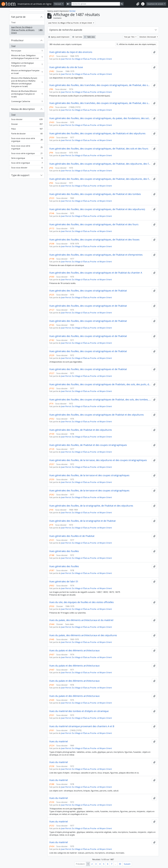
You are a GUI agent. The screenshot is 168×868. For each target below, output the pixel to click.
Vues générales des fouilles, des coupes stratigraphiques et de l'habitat (88, 291)
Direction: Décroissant (148, 37)
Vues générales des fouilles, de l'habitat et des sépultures (81, 430)
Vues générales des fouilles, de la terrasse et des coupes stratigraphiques (89, 475)
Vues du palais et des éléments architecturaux (74, 651)
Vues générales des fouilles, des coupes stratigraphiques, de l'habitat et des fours (94, 224)
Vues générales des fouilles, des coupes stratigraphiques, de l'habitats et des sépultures (97, 133)
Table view (89, 37)
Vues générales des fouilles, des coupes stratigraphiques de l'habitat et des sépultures (97, 415)
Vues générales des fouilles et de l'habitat (72, 536)
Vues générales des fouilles (64, 551)
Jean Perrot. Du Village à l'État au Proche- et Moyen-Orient (27, 30)
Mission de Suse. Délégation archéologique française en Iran (27, 57)
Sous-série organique (27, 163)
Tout (13, 22)
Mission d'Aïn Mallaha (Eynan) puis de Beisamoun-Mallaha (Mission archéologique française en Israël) (27, 82)
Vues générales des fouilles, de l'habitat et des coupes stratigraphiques (88, 445)
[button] (138, 4)
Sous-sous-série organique (27, 154)
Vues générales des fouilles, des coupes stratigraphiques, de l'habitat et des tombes (95, 194)
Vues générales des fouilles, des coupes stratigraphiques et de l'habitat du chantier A (96, 273)
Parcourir (58, 4)
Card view (77, 37)
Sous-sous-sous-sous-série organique (27, 140)
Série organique (27, 159)
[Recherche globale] (96, 4)
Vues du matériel (59, 741)
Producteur (17, 40)
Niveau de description (23, 109)
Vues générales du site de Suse (66, 67)
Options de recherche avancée (66, 30)
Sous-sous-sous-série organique (27, 147)
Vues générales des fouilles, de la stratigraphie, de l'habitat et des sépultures (91, 506)
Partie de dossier (27, 134)
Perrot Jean (27, 51)
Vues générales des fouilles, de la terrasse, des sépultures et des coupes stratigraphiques (98, 460)
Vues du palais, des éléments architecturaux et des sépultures (83, 635)
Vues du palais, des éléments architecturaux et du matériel (81, 620)
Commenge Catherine (27, 102)
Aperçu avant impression (59, 37)
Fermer (73, 11)
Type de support (20, 175)
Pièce (27, 129)
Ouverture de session (156, 4)
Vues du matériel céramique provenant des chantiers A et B (82, 726)
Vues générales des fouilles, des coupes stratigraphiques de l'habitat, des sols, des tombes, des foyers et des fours (100, 400)
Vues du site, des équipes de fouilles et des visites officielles (82, 602)
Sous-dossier (27, 120)
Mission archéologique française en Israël (27, 72)
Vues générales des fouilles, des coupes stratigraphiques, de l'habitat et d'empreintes (96, 255)
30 (120, 864)
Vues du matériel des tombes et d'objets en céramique (79, 711)
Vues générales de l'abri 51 (64, 582)
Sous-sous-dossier (27, 168)
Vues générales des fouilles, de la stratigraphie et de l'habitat (82, 521)
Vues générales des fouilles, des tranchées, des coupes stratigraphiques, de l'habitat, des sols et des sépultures (100, 103)
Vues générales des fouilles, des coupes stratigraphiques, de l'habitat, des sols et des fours (99, 149)
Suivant (127, 864)
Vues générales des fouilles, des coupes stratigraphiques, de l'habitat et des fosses (94, 240)
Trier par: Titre (129, 37)
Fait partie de (18, 17)
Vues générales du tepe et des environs (71, 52)
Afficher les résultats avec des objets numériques (136, 44)
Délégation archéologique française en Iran (27, 64)
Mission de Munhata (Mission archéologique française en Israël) (27, 94)
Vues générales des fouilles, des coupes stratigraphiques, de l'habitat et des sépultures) (97, 209)
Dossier (27, 125)
